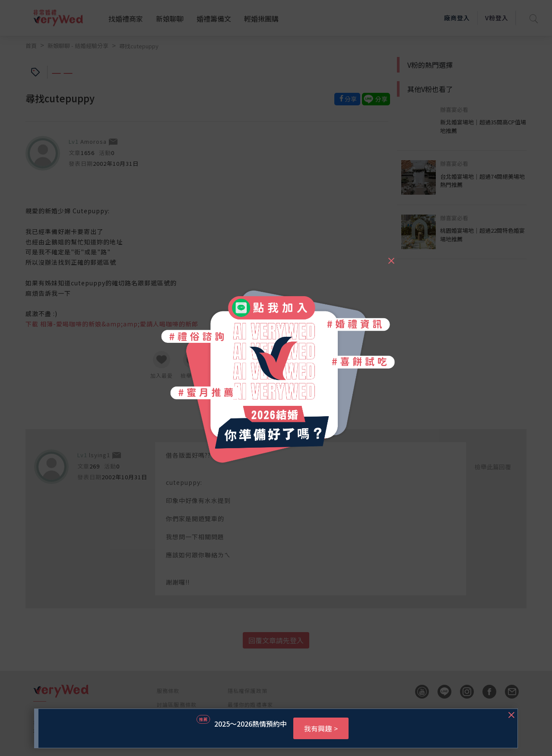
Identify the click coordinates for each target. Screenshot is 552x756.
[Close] (391, 257)
